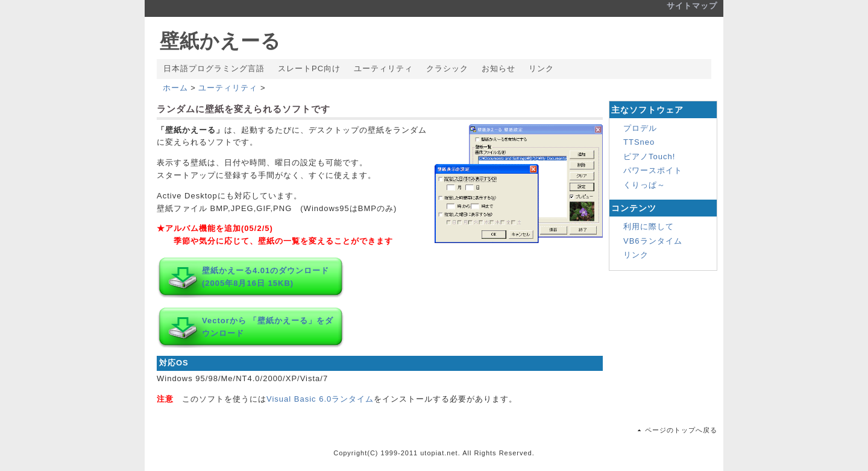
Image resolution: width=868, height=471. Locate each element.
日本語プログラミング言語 (214, 68)
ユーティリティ (383, 68)
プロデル (640, 128)
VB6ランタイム (653, 241)
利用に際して (649, 226)
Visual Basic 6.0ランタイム (320, 399)
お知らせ (498, 68)
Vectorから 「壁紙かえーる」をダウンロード (268, 327)
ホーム (175, 88)
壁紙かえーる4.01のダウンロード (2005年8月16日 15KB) (266, 277)
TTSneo (639, 142)
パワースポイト (653, 170)
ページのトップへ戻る (681, 430)
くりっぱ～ (644, 185)
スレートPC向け (309, 68)
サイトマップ (692, 6)
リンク (541, 68)
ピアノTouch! (649, 156)
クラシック (447, 68)
